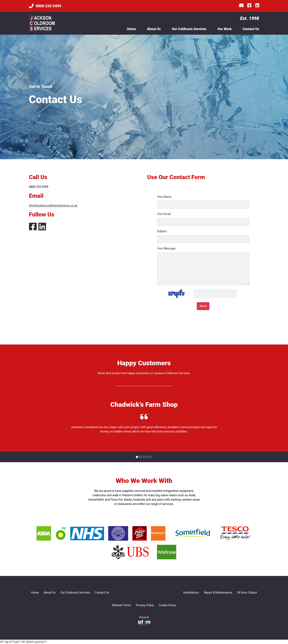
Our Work (225, 29)
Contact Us (251, 29)
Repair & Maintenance (218, 593)
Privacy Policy (145, 605)
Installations (191, 593)
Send (203, 306)
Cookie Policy (167, 605)
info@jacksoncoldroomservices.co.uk (53, 205)
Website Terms (122, 605)
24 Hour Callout (247, 593)
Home (131, 29)
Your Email (164, 214)
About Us (154, 29)
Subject (162, 231)
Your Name (164, 197)
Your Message (166, 248)
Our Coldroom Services (189, 29)
